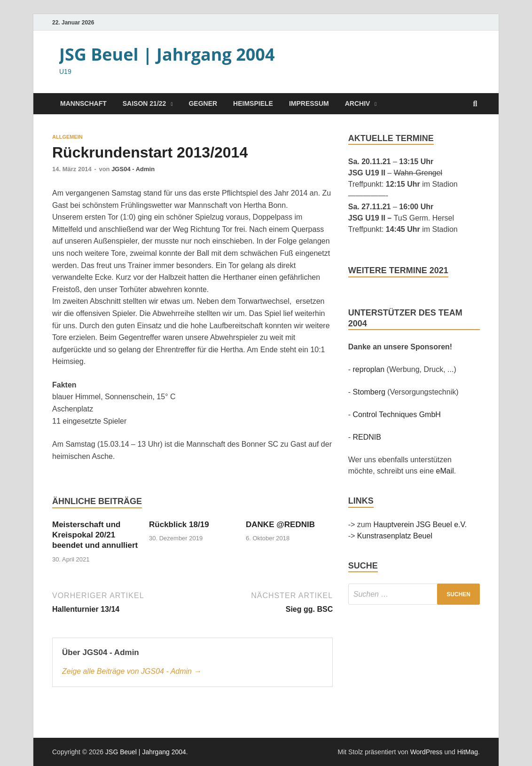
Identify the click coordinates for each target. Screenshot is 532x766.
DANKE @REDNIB (280, 525)
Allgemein (67, 137)
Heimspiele (253, 103)
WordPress (426, 752)
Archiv (358, 103)
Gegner (203, 103)
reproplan (369, 369)
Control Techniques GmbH (397, 415)
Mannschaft (83, 103)
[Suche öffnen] (475, 104)
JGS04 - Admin (133, 169)
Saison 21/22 (145, 103)
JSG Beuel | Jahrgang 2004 (167, 54)
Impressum (309, 103)
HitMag (468, 752)
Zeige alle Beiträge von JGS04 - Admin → (132, 671)
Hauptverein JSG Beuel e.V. (420, 525)
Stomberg (369, 392)
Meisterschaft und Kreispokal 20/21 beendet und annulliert (95, 535)
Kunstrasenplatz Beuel (395, 536)
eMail (445, 471)
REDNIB (367, 437)
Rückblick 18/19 (179, 525)
